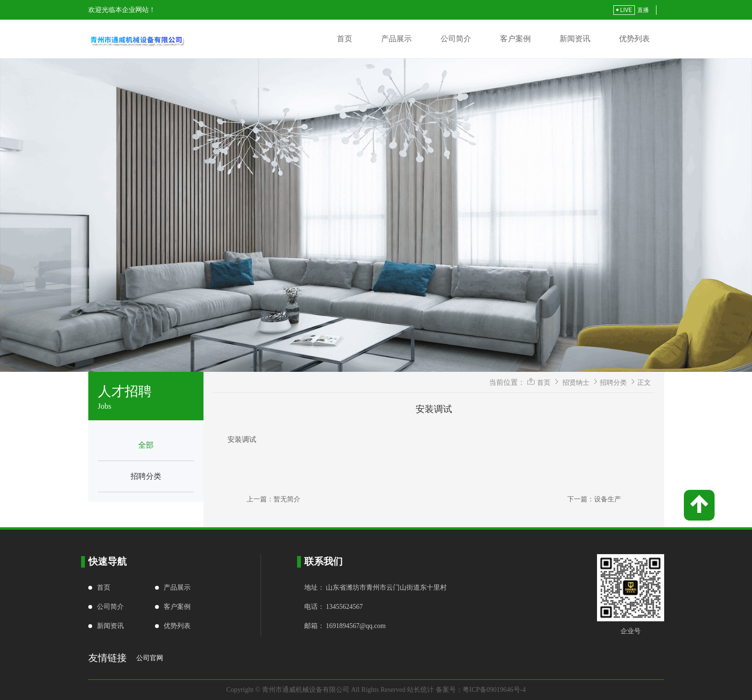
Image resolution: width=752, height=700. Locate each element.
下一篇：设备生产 (594, 499)
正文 (644, 382)
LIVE (624, 10)
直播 (643, 10)
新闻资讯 (575, 39)
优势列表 (634, 39)
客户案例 (515, 39)
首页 (345, 39)
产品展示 (396, 39)
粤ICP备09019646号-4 (494, 690)
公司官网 (150, 658)
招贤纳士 (576, 382)
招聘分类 (146, 476)
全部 (146, 445)
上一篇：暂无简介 (274, 499)
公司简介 (456, 39)
